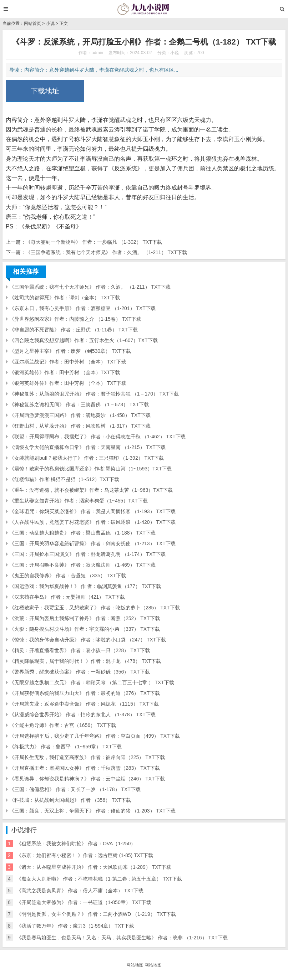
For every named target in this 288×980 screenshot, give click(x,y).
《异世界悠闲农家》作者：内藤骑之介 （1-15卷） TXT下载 (75, 319)
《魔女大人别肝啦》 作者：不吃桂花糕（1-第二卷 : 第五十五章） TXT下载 (99, 879)
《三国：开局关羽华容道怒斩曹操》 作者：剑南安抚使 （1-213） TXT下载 (92, 543)
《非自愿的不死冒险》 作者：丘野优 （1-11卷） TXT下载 (74, 330)
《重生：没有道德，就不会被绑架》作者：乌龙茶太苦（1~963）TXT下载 (91, 490)
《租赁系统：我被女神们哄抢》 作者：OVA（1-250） (76, 844)
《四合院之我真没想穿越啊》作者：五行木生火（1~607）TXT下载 (84, 340)
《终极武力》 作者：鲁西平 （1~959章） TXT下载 (65, 747)
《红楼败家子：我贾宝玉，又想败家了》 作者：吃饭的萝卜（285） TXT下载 (95, 608)
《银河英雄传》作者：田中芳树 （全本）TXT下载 (65, 372)
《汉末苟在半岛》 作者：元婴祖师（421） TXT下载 (67, 597)
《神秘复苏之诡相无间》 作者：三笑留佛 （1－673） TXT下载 (79, 404)
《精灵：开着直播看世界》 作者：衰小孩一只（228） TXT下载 (80, 650)
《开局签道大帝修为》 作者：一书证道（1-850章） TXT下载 (84, 902)
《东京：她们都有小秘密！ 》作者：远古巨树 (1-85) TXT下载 (85, 855)
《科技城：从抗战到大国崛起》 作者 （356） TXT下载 (70, 800)
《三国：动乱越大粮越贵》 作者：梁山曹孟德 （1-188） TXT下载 (82, 533)
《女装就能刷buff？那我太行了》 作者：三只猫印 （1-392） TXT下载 (87, 458)
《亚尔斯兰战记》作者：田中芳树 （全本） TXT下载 (68, 362)
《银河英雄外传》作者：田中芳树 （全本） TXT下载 (68, 383)
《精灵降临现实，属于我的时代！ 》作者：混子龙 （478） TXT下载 (85, 661)
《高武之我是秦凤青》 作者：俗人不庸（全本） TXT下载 (80, 891)
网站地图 (135, 965)
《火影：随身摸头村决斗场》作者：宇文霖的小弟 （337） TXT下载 (85, 629)
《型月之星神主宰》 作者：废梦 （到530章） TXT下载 (70, 351)
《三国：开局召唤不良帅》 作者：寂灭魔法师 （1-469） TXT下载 (82, 565)
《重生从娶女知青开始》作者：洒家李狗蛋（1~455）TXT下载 (79, 501)
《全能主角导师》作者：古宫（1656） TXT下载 (63, 725)
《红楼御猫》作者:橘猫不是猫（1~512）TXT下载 (64, 479)
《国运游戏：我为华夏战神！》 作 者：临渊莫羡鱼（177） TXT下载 (85, 586)
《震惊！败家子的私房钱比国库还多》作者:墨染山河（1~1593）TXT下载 (90, 469)
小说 (50, 24)
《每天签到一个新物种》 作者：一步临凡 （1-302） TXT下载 (94, 242)
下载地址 (45, 91)
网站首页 (32, 24)
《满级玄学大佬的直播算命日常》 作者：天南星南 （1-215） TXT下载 (87, 447)
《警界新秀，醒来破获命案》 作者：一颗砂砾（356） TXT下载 (80, 672)
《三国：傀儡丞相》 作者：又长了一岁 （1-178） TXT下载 (75, 789)
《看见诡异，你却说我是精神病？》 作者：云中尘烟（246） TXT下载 (87, 779)
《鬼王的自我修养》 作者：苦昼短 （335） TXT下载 (68, 576)
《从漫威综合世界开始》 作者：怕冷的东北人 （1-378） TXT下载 (82, 715)
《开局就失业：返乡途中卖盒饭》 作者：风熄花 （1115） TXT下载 (84, 704)
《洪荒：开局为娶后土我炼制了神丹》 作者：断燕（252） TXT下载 (85, 618)
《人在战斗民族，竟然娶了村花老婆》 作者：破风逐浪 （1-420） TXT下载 (92, 522)
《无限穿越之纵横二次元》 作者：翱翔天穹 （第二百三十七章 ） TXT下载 (92, 682)
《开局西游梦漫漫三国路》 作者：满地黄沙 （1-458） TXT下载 (80, 415)
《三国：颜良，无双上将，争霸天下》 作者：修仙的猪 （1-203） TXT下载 (92, 811)
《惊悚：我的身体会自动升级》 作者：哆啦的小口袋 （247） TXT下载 (88, 640)
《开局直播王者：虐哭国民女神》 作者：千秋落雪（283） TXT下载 (85, 768)
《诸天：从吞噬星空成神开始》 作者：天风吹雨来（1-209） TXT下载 (94, 867)
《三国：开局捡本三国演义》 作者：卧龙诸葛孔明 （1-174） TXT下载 (87, 554)
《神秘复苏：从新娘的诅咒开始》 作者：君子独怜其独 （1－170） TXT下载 (94, 394)
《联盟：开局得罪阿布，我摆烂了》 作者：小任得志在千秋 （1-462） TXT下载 (97, 437)
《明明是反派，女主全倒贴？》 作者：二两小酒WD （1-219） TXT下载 (96, 914)
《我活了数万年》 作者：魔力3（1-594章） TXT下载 (75, 926)
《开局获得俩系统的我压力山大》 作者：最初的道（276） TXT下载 (85, 693)
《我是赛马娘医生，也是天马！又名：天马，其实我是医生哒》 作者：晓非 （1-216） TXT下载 (122, 938)
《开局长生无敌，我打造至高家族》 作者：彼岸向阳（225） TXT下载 (87, 757)
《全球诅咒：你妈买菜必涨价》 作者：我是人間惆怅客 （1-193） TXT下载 (92, 511)
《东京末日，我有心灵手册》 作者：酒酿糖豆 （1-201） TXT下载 (82, 308)
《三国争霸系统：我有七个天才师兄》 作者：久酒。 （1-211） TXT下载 (106, 252)
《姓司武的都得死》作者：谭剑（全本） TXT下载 (65, 298)
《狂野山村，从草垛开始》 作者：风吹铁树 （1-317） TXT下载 (80, 426)
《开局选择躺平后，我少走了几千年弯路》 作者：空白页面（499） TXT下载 (95, 736)
